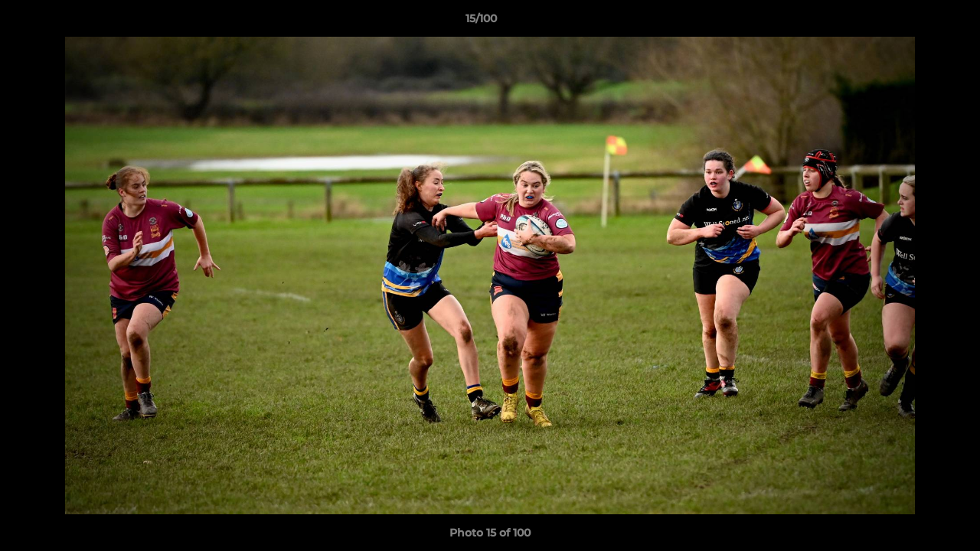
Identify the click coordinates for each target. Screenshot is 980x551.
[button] (916, 22)
